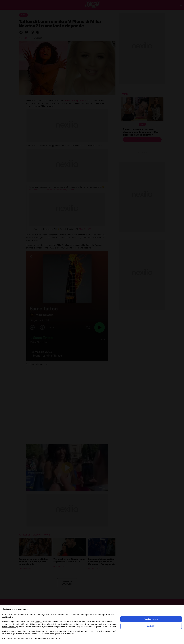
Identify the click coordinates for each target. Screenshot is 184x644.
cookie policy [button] (8, 617)
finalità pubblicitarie (9, 627)
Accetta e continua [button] (151, 619)
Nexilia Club (151, 626)
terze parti (39, 622)
